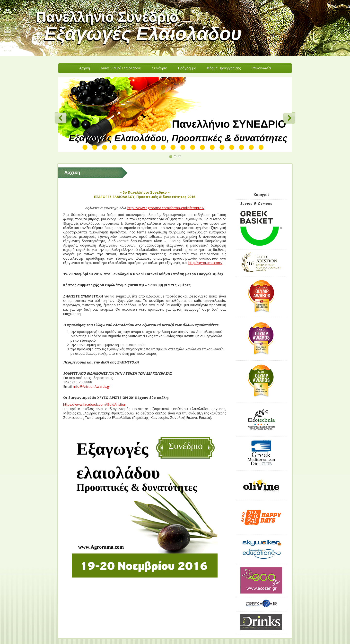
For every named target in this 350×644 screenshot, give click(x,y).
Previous (61, 118)
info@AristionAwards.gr (92, 386)
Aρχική (85, 68)
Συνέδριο (160, 68)
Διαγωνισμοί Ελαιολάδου (121, 68)
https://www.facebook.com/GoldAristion (95, 404)
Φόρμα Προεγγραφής (224, 68)
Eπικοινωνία (261, 68)
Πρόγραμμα (187, 68)
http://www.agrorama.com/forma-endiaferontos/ (166, 208)
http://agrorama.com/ (205, 263)
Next (289, 118)
